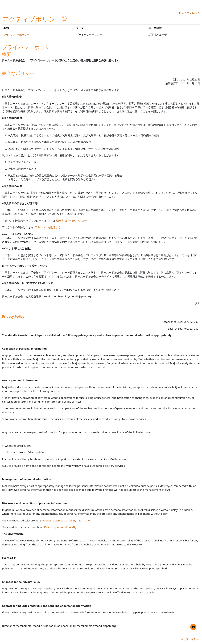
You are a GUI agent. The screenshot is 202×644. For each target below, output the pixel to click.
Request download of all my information (67, 520)
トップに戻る (190, 639)
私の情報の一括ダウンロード (73, 221)
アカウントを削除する (48, 227)
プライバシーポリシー (17, 35)
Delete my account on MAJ (60, 527)
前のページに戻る (189, 13)
